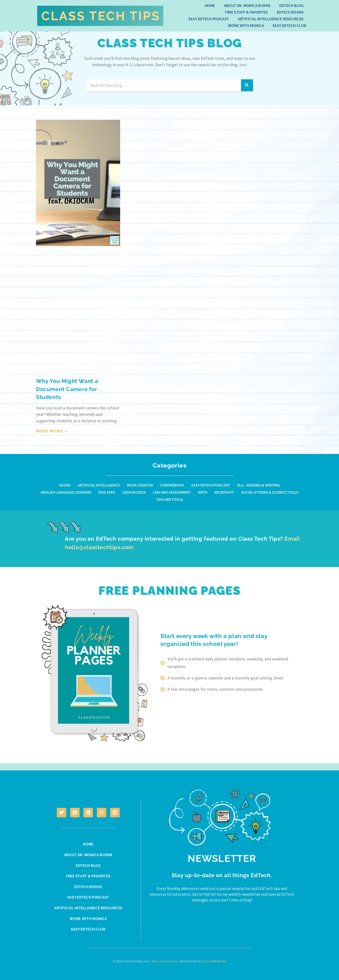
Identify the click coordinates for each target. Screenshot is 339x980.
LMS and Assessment (172, 493)
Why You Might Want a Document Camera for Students (68, 389)
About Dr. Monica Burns (247, 6)
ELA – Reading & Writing (259, 485)
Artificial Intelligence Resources (271, 19)
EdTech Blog (291, 6)
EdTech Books (290, 12)
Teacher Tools (169, 500)
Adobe (65, 485)
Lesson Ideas (134, 493)
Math (203, 493)
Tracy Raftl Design (214, 960)
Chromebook (172, 485)
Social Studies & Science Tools (270, 493)
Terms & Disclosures (165, 960)
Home (210, 6)
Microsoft (224, 493)
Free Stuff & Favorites (247, 12)
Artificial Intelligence (99, 485)
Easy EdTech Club (289, 26)
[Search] (247, 85)
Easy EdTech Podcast (209, 19)
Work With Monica (246, 26)
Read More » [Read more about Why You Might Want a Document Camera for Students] (52, 431)
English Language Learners (66, 493)
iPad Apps (107, 493)
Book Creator (140, 485)
